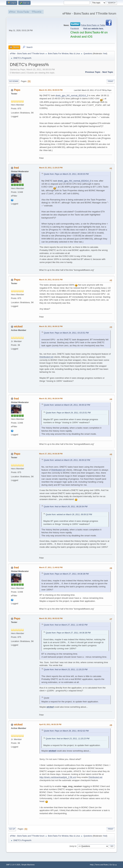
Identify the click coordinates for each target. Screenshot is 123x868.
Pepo (17, 90)
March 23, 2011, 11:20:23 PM (51, 168)
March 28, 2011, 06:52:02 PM (51, 618)
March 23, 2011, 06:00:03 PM (51, 90)
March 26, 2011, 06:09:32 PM (51, 326)
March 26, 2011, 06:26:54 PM (51, 399)
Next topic (108, 72)
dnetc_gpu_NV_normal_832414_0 (72, 95)
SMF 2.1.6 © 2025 (13, 865)
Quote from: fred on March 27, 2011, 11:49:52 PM (66, 625)
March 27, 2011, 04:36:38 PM (51, 454)
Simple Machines (28, 865)
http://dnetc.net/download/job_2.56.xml (58, 777)
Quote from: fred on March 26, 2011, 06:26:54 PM (66, 507)
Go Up (12, 829)
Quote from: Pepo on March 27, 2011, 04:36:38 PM (66, 574)
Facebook (75, 29)
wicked (18, 326)
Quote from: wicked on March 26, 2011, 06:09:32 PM (67, 405)
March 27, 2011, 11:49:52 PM (51, 567)
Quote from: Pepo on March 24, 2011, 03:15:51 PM (66, 333)
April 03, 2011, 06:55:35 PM (50, 724)
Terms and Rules (102, 865)
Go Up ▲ (113, 865)
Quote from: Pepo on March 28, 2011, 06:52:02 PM (66, 731)
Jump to (73, 846)
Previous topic (93, 72)
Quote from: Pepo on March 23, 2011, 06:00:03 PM (66, 174)
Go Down (14, 81)
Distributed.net (46, 357)
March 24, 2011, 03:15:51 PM (51, 280)
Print (111, 81)
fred (105, 54)
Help (92, 865)
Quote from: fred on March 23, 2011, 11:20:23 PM (66, 670)
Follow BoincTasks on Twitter (93, 25)
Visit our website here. (93, 29)
